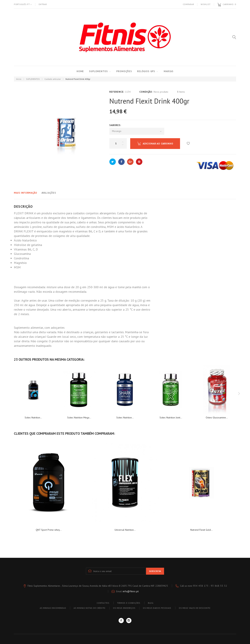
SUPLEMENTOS (98, 71)
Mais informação (26, 193)
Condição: (146, 92)
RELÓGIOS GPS (146, 71)
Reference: (117, 92)
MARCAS (169, 71)
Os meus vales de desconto (195, 608)
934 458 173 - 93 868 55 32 (210, 586)
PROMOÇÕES (124, 71)
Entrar (43, 4)
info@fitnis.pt (131, 591)
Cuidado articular (53, 79)
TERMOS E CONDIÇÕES (129, 603)
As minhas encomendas (53, 608)
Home (80, 71)
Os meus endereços (124, 608)
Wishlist (206, 4)
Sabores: (116, 125)
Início (19, 79)
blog (151, 603)
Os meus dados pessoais (157, 608)
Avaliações (49, 193)
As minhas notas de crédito (89, 608)
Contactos (103, 603)
